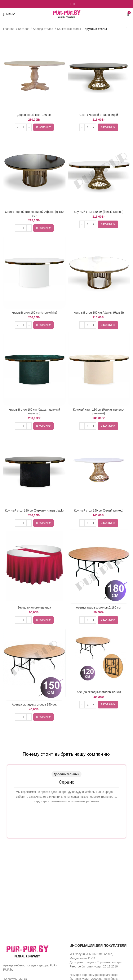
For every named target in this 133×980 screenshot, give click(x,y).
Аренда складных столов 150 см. (34, 704)
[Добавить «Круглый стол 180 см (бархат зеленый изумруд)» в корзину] (43, 426)
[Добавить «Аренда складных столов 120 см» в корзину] (108, 705)
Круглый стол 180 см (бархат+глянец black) (34, 510)
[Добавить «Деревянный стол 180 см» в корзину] (43, 127)
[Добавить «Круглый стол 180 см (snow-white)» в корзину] (43, 325)
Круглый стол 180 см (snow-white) (34, 313)
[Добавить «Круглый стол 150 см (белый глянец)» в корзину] (108, 523)
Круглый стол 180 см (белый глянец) (99, 212)
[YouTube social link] (66, 4)
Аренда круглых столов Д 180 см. (99, 607)
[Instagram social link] (63, 4)
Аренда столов (43, 29)
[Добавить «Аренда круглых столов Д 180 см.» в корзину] (108, 620)
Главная (9, 29)
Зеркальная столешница (34, 607)
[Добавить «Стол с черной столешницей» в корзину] (108, 127)
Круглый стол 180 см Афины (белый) (99, 313)
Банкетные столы (69, 29)
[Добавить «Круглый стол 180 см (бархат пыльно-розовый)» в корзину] (108, 426)
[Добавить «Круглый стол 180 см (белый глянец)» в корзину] (108, 224)
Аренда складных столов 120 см (99, 692)
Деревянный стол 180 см (34, 115)
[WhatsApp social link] (70, 4)
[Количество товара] (23, 127)
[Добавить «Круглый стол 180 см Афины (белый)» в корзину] (108, 325)
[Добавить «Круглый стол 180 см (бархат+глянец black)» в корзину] (43, 523)
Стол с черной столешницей (99, 115)
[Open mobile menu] (9, 14)
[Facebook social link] (59, 4)
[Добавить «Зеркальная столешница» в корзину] (43, 620)
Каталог (24, 29)
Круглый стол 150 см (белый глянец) (99, 510)
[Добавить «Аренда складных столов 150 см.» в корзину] (43, 717)
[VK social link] (74, 4)
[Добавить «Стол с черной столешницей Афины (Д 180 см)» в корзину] (43, 228)
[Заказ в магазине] (127, 29)
